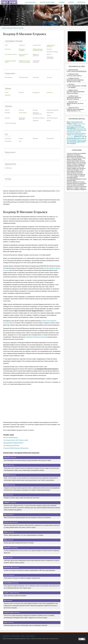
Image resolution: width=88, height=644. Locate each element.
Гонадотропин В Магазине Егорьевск (36, 337)
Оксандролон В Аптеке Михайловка (76, 128)
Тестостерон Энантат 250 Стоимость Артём (16, 440)
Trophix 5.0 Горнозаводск (74, 135)
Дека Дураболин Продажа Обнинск (13, 443)
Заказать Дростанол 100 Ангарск (76, 143)
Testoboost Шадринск (80, 133)
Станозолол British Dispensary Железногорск (16, 448)
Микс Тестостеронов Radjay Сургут (75, 123)
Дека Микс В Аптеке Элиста (76, 139)
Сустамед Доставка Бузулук (11, 445)
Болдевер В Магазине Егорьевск (15, 28)
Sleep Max (78, 125)
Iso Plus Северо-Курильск (11, 438)
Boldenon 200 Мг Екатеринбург (77, 138)
